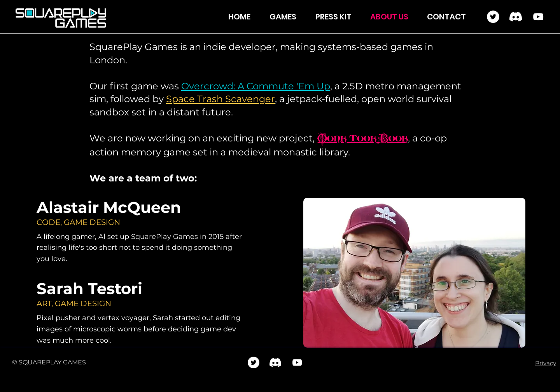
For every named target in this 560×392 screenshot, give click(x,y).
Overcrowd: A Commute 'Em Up (256, 86)
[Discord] (516, 17)
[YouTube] (538, 17)
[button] (287, 17)
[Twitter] (493, 17)
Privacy (546, 363)
